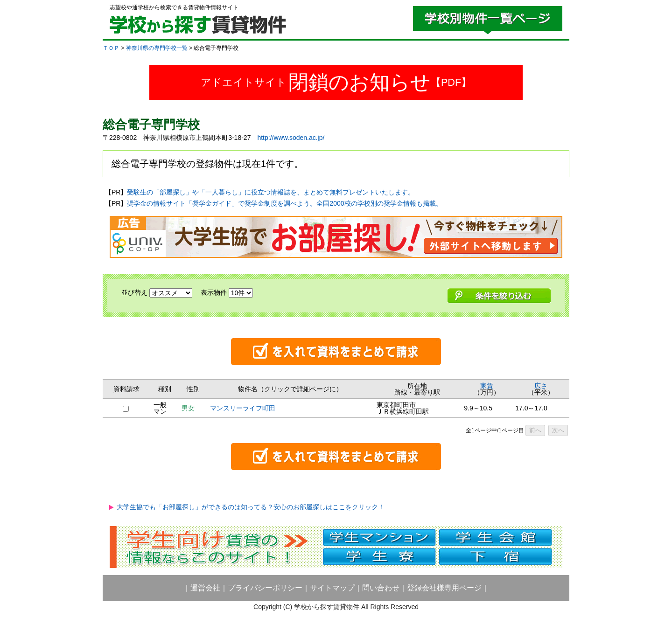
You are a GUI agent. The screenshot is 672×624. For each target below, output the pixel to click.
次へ (558, 430)
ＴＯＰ (111, 48)
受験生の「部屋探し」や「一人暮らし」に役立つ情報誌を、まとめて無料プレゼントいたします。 (271, 192)
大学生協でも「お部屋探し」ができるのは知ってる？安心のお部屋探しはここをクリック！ (251, 507)
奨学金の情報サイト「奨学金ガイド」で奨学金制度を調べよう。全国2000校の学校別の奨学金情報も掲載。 (284, 203)
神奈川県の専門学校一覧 (157, 48)
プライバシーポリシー (265, 588)
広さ (541, 386)
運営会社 (205, 588)
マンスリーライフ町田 (243, 408)
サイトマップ (332, 588)
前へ (535, 430)
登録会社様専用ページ (444, 588)
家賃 (487, 386)
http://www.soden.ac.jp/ (291, 138)
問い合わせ (381, 588)
